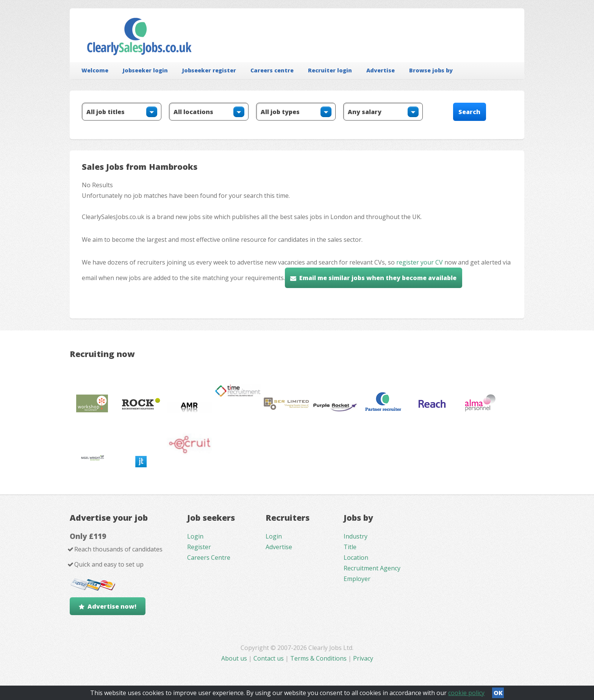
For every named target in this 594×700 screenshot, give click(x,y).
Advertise (381, 70)
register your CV (420, 262)
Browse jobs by (431, 70)
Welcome (95, 70)
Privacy (363, 658)
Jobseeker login (145, 70)
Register (199, 547)
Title (350, 547)
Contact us (269, 658)
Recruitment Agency (372, 568)
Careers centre (272, 70)
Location (356, 557)
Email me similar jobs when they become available (378, 278)
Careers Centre (209, 557)
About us (235, 658)
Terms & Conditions (318, 658)
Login (195, 536)
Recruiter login (330, 70)
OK (498, 693)
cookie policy (466, 693)
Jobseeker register (209, 70)
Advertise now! (112, 606)
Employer (357, 579)
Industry (356, 536)
